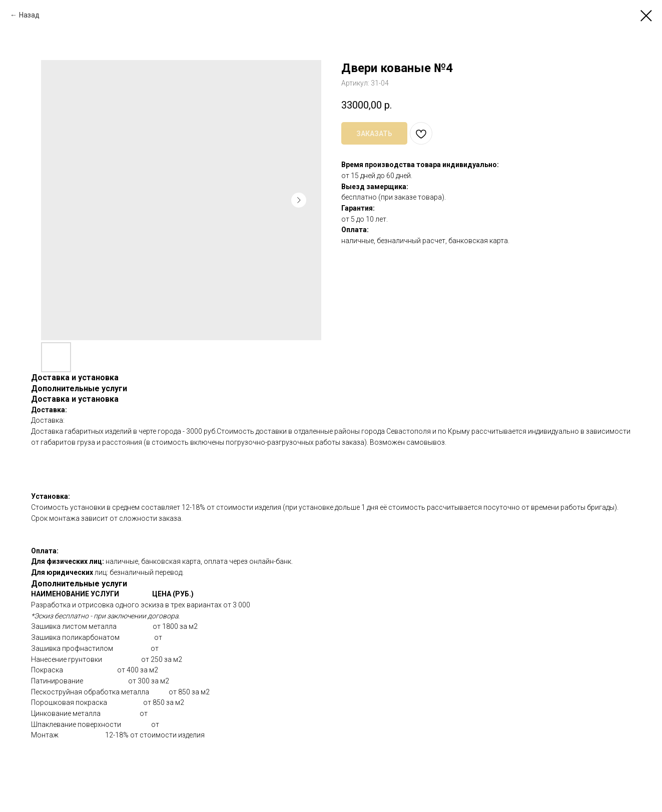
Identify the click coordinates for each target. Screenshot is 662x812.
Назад (29, 15)
